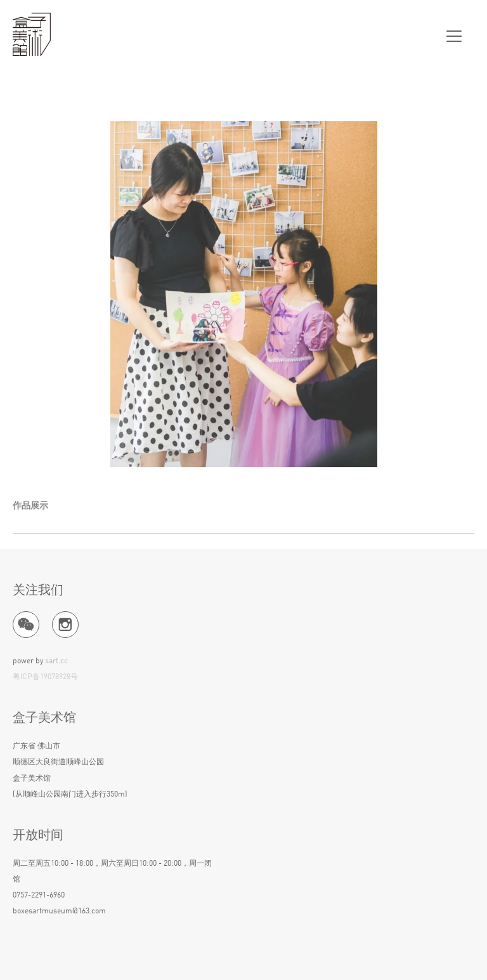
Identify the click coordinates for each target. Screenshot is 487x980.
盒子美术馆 (32, 35)
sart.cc (56, 661)
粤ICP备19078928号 (45, 677)
